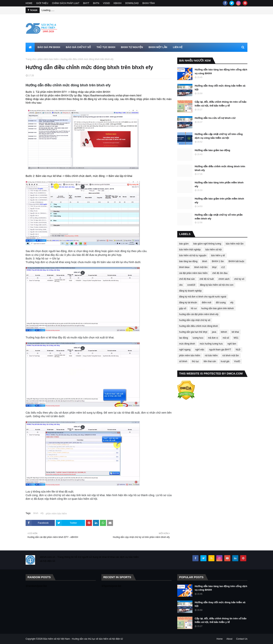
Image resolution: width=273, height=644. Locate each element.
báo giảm (184, 244)
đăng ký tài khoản (188, 303)
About (229, 639)
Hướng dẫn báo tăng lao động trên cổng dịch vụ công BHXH (221, 71)
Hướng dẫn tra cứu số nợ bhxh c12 (215, 118)
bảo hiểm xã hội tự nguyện (193, 255)
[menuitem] (30, 47)
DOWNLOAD (132, 3)
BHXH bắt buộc (236, 261)
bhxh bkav (184, 267)
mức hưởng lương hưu (211, 344)
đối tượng (221, 303)
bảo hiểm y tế (218, 255)
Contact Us (242, 639)
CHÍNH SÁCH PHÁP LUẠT (66, 3)
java (214, 332)
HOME (29, 3)
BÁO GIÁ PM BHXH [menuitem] (49, 47)
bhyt (214, 267)
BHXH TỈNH (149, 3)
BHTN (96, 3)
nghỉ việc (200, 350)
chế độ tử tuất (207, 279)
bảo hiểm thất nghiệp (190, 250)
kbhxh (224, 332)
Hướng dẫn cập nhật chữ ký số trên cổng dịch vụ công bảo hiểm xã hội (219, 136)
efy (42, 513)
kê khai (235, 332)
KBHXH (117, 3)
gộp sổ (183, 308)
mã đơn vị (213, 338)
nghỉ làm (232, 344)
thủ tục (195, 361)
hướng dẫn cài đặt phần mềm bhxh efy (199, 314)
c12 (223, 267)
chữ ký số (239, 279)
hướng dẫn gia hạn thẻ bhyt (193, 332)
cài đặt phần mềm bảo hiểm (193, 273)
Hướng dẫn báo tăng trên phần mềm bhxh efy (219, 184)
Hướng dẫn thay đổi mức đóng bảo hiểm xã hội (220, 88)
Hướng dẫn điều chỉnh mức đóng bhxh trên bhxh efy (220, 168)
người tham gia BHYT (220, 350)
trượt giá (225, 361)
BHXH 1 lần (218, 261)
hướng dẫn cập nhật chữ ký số (195, 320)
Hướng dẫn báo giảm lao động (212, 150)
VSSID (106, 3)
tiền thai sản (210, 361)
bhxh (36, 513)
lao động (184, 338)
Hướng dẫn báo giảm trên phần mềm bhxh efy (219, 201)
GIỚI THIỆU (42, 3)
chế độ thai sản (187, 279)
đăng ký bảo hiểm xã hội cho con (217, 285)
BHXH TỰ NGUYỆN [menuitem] (132, 47)
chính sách (224, 279)
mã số (226, 338)
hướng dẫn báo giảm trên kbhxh (218, 308)
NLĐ (238, 350)
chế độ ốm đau (220, 273)
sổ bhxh (183, 361)
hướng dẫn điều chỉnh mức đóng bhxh (198, 326)
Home (220, 639)
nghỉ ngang (185, 350)
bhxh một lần (201, 267)
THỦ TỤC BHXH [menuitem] (106, 47)
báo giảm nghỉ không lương (207, 244)
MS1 (236, 338)
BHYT (86, 3)
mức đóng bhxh (187, 344)
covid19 (191, 285)
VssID (237, 361)
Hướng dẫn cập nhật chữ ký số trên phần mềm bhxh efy (219, 217)
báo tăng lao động (188, 261)
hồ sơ (194, 308)
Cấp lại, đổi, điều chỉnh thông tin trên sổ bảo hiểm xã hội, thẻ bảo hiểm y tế (221, 104)
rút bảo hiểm (211, 356)
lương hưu (198, 338)
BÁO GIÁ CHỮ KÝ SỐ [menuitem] (78, 47)
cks (181, 285)
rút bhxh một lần (231, 356)
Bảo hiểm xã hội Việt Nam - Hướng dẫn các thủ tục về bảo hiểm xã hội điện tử (83, 639)
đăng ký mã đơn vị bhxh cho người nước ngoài (203, 297)
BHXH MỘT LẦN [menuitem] (158, 47)
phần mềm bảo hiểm (48, 59)
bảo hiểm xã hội (213, 250)
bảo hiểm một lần (235, 244)
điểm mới (206, 303)
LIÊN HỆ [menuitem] (178, 47)
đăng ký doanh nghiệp (190, 291)
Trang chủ (31, 59)
